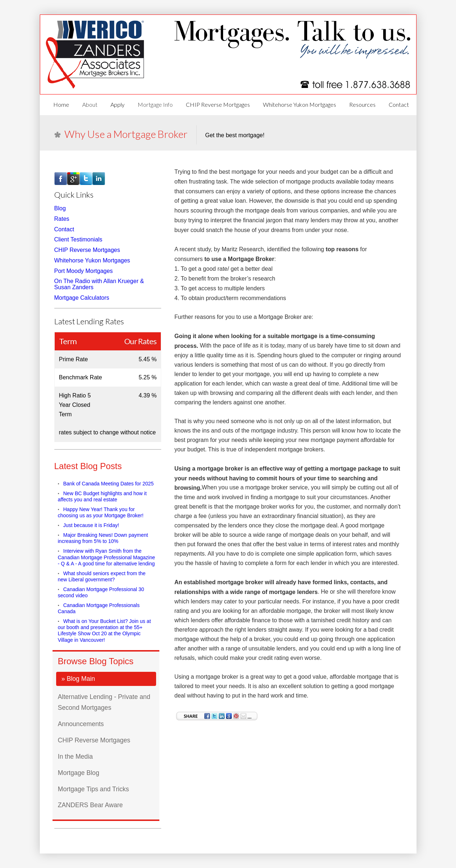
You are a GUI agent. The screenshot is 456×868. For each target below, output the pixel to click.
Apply (118, 104)
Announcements (81, 724)
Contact (399, 104)
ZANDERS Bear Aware (91, 805)
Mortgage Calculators (82, 298)
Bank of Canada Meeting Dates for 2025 (109, 484)
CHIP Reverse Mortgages (218, 104)
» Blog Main (78, 679)
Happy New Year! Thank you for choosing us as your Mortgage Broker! (101, 512)
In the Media (76, 757)
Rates (62, 219)
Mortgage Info (155, 104)
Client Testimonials (78, 239)
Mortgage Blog (79, 773)
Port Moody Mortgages (84, 271)
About (90, 104)
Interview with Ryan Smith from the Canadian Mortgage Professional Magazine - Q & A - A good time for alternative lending (107, 557)
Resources (362, 104)
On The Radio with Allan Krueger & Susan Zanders (99, 284)
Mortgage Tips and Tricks (94, 789)
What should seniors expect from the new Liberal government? (102, 576)
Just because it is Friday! (91, 525)
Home (61, 104)
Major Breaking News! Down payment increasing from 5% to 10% (103, 538)
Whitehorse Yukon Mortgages (300, 104)
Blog (60, 208)
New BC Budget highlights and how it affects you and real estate (102, 496)
